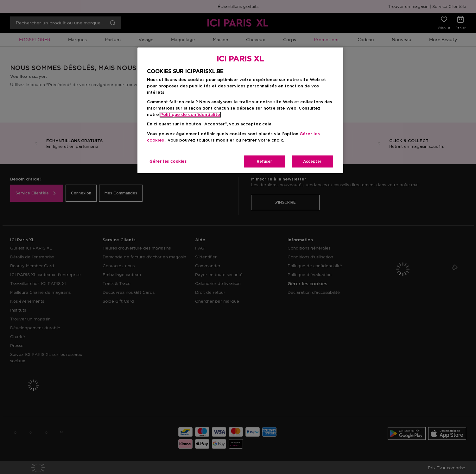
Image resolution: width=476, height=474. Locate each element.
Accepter (312, 161)
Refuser (264, 161)
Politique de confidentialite (190, 115)
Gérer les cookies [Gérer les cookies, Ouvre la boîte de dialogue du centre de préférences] (168, 161)
